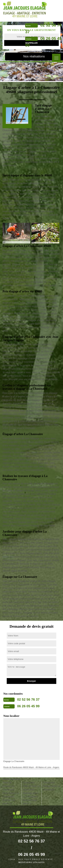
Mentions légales (32, 862)
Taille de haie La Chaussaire (31, 788)
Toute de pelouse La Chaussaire (8, 786)
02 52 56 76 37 (28, 699)
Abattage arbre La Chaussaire (30, 795)
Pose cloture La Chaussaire (11, 795)
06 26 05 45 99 (28, 706)
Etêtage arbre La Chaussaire (51, 788)
